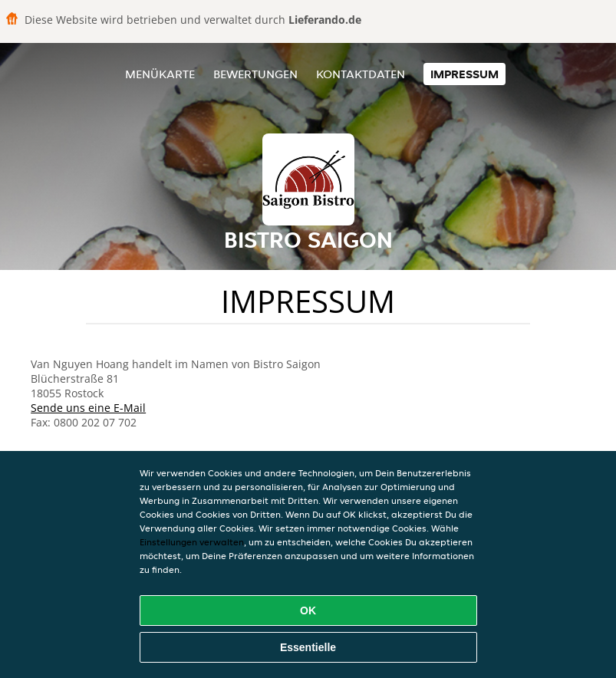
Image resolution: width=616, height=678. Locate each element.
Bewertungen (255, 74)
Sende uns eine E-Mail (88, 408)
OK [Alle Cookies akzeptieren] (308, 611)
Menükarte (160, 74)
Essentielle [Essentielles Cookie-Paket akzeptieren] (308, 647)
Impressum (464, 74)
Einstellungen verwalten (192, 542)
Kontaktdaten (361, 74)
